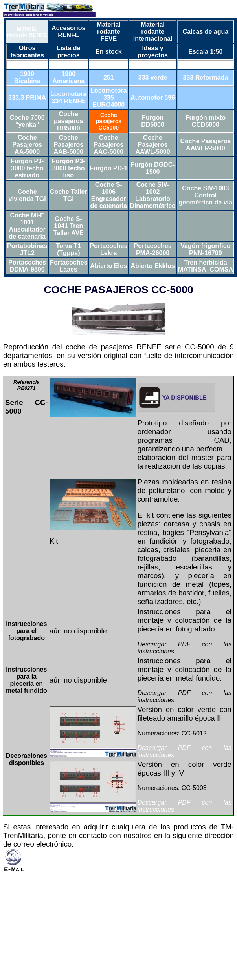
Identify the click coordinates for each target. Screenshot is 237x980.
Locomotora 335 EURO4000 (108, 98)
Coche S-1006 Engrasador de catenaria (109, 195)
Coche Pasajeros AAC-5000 (109, 145)
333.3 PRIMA (27, 98)
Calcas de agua (206, 32)
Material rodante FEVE (108, 32)
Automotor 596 (153, 98)
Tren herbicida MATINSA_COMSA (206, 266)
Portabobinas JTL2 (27, 249)
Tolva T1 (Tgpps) (68, 249)
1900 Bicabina (27, 78)
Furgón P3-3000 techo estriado (27, 168)
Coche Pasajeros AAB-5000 (68, 145)
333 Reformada (206, 78)
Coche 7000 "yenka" (27, 121)
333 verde (153, 78)
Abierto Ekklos (153, 266)
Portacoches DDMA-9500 (27, 266)
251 (109, 78)
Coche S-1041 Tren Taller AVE (69, 226)
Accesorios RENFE (68, 32)
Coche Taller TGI (69, 195)
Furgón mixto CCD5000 (206, 121)
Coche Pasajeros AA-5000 (27, 145)
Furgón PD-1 (108, 168)
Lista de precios (68, 52)
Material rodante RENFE (27, 32)
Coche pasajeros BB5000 (69, 121)
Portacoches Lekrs (108, 249)
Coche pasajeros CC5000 (109, 121)
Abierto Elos (108, 266)
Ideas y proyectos (152, 52)
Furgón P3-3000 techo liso (68, 168)
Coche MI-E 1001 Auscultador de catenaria (27, 226)
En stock (109, 52)
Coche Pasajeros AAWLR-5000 (205, 145)
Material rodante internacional (153, 32)
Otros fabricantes (27, 52)
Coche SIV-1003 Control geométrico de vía (206, 195)
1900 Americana (68, 78)
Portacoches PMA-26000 (153, 249)
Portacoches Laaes (68, 266)
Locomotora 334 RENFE (68, 98)
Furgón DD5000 (153, 121)
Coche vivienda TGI (27, 195)
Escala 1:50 (205, 52)
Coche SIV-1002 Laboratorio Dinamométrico (152, 195)
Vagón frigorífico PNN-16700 (205, 249)
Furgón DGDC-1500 (153, 168)
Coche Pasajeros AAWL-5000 (153, 145)
